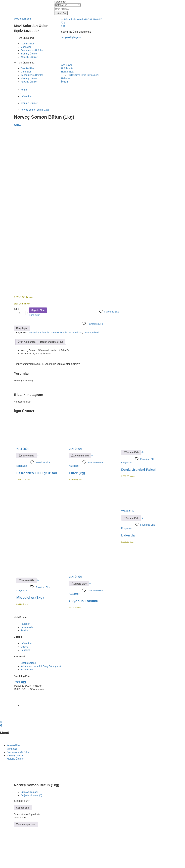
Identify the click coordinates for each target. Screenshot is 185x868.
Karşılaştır (34, 356)
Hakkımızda (27, 668)
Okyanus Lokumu (83, 642)
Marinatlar (26, 47)
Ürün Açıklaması (27, 383)
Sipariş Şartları (28, 704)
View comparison (26, 865)
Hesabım (25, 691)
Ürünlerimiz (67, 68)
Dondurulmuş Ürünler (32, 50)
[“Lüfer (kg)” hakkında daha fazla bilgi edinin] (80, 497)
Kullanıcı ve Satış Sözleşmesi (83, 75)
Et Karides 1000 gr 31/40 (37, 514)
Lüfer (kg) (77, 514)
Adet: (17, 350)
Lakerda (128, 576)
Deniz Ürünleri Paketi (139, 510)
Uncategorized (91, 374)
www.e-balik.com (23, 19)
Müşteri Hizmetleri (73, 19)
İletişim (65, 82)
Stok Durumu (20, 345)
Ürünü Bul (61, 13)
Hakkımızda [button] (67, 72)
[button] (27, 497)
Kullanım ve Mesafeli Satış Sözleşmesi (41, 707)
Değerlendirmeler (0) (52, 383)
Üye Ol (78, 37)
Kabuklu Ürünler (29, 57)
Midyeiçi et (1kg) (30, 639)
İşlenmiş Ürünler (29, 54)
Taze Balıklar (27, 44)
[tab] (27, 383)
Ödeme (24, 688)
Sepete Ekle (38, 351)
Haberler (66, 78)
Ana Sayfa (67, 65)
